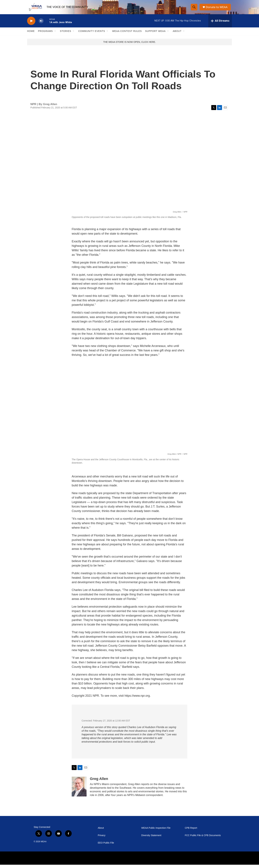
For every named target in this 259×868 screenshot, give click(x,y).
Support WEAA (155, 34)
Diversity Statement (151, 839)
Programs (45, 34)
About (177, 34)
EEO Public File (106, 846)
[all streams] (220, 24)
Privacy (102, 839)
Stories (66, 34)
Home (31, 34)
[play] (31, 24)
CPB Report (191, 831)
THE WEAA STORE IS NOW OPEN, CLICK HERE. (130, 45)
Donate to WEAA (217, 9)
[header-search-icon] (194, 9)
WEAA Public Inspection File (156, 831)
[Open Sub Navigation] (55, 34)
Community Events (92, 34)
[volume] (41, 24)
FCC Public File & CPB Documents (203, 839)
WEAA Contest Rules (127, 34)
